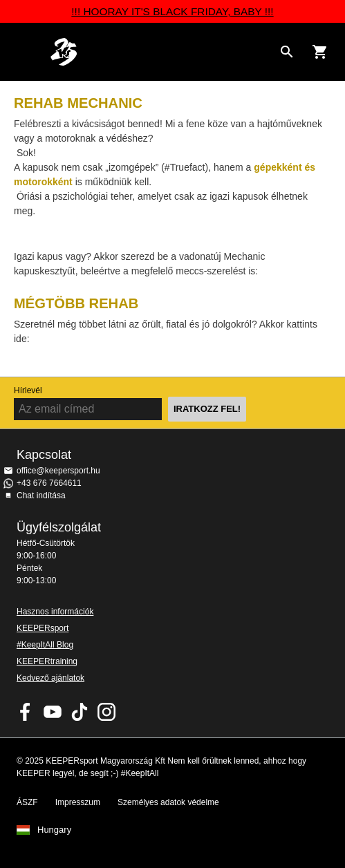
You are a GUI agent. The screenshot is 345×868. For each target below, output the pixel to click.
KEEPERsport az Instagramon (106, 712)
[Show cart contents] (320, 52)
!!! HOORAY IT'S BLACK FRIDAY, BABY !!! (172, 11)
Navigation (22, 52)
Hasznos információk (55, 612)
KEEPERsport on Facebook (26, 712)
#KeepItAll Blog (45, 645)
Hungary (54, 830)
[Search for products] (287, 52)
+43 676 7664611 (49, 483)
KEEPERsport (43, 628)
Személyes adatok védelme (168, 802)
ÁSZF (27, 802)
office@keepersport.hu (58, 471)
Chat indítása (41, 496)
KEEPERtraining (47, 661)
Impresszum (78, 802)
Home (161, 52)
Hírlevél (28, 390)
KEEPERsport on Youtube (53, 712)
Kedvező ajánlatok (50, 678)
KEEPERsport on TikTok (80, 712)
